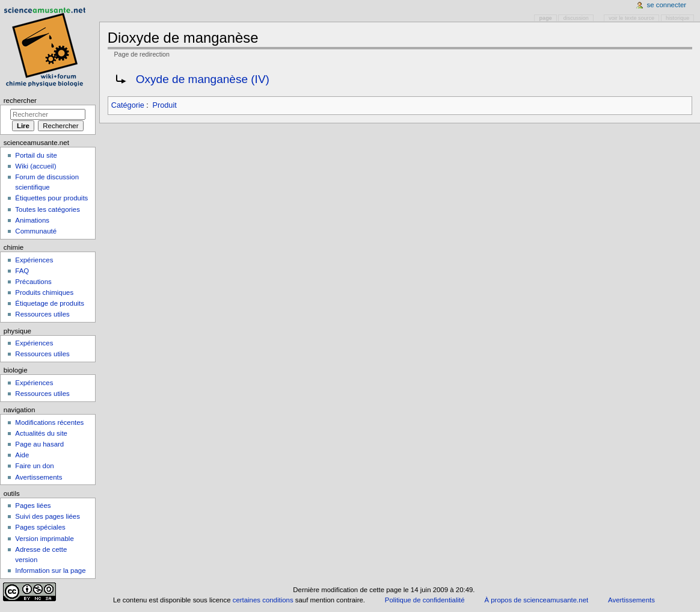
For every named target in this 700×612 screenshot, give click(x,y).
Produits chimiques (44, 292)
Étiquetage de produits (50, 303)
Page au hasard (39, 444)
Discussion (576, 18)
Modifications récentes (49, 422)
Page (546, 18)
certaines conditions (263, 600)
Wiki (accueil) (35, 166)
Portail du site (36, 155)
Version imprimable (44, 539)
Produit (165, 105)
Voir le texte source (631, 18)
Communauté (36, 231)
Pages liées (33, 505)
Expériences (34, 260)
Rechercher (20, 100)
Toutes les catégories (48, 209)
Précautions (33, 282)
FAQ (22, 271)
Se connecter (667, 5)
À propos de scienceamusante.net (536, 600)
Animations (32, 220)
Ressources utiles (42, 314)
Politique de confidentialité (425, 600)
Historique (677, 18)
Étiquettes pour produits (51, 198)
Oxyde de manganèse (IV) (203, 79)
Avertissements (38, 477)
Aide (22, 455)
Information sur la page (50, 570)
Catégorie (128, 105)
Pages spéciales (40, 527)
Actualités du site (41, 433)
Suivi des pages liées (48, 516)
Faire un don (34, 466)
